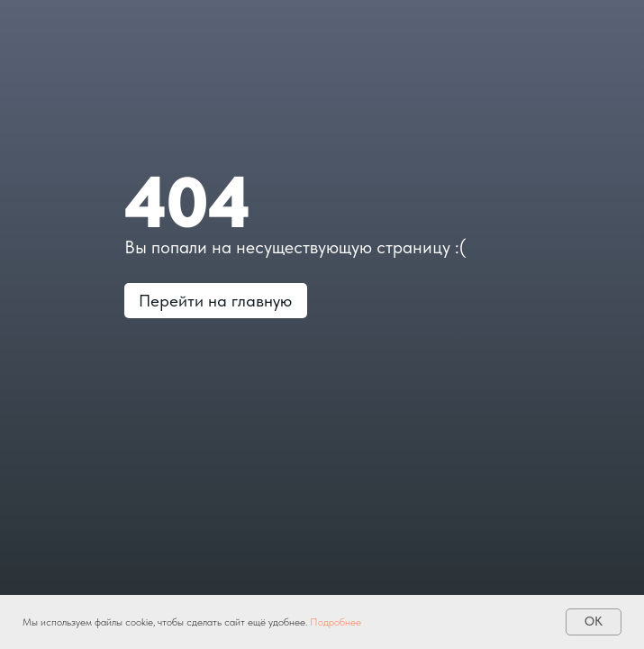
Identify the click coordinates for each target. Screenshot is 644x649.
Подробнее (336, 622)
